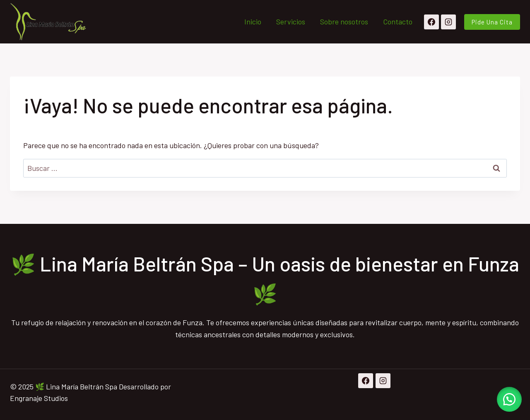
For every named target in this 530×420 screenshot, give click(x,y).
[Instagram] (448, 22)
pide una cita (492, 22)
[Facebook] (431, 22)
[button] (509, 399)
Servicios (291, 22)
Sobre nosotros (344, 22)
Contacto (398, 22)
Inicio (253, 22)
